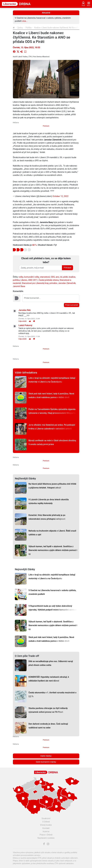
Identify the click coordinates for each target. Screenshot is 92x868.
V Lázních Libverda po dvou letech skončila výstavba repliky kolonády (49, 501)
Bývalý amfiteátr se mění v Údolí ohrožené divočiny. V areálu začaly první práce (52, 442)
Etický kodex (46, 825)
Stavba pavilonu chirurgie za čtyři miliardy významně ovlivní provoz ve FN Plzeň (48, 710)
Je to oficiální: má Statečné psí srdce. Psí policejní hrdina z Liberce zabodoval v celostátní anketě (52, 427)
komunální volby (32, 277)
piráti (65, 277)
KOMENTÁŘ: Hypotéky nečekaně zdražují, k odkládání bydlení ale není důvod (49, 679)
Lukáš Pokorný (25, 325)
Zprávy (20, 28)
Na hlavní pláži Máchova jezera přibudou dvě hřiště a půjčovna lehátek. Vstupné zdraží (52, 486)
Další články (46, 756)
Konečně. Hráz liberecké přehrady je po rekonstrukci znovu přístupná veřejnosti (47, 517)
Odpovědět (23, 321)
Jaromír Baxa (19, 286)
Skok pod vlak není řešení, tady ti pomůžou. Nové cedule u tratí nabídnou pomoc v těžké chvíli (51, 396)
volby (21, 277)
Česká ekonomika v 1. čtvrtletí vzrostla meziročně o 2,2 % (52, 694)
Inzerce (46, 831)
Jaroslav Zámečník (67, 283)
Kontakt (46, 828)
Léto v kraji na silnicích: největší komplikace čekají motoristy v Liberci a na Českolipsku (52, 380)
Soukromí (46, 818)
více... (25, 21)
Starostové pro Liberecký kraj (35, 283)
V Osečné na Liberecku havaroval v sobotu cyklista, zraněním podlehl (52, 592)
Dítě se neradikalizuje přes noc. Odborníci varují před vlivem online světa (51, 663)
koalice (72, 277)
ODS (53, 277)
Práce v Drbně (46, 835)
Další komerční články (46, 762)
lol (61, 277)
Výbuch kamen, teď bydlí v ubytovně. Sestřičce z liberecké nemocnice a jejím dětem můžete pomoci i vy (53, 550)
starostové (45, 277)
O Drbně (46, 822)
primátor (53, 283)
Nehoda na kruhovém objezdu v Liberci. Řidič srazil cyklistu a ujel (52, 533)
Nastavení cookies (46, 838)
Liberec (24, 280)
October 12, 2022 (61, 196)
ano (57, 277)
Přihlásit (67, 268)
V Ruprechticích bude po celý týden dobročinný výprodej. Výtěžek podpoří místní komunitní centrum (53, 608)
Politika (28, 28)
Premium (46, 126)
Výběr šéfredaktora (26, 373)
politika (16, 280)
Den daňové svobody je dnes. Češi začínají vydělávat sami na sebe (48, 726)
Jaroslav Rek (25, 310)
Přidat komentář (72, 305)
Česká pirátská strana (49, 280)
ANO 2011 (33, 280)
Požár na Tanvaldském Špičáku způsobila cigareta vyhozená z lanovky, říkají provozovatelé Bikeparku (52, 411)
